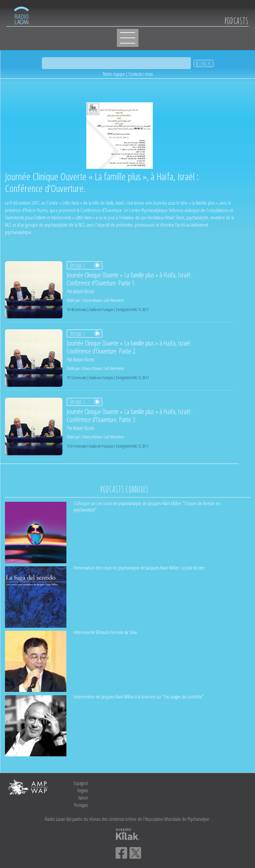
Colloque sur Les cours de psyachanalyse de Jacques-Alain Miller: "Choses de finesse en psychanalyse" (147, 506)
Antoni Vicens (84, 291)
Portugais (81, 805)
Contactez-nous (141, 74)
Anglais (83, 790)
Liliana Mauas (92, 300)
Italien (83, 798)
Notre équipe (114, 74)
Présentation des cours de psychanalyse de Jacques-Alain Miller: (139, 568)
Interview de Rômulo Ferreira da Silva (105, 632)
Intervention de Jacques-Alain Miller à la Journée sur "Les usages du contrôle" (139, 697)
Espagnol (81, 783)
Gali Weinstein (114, 300)
